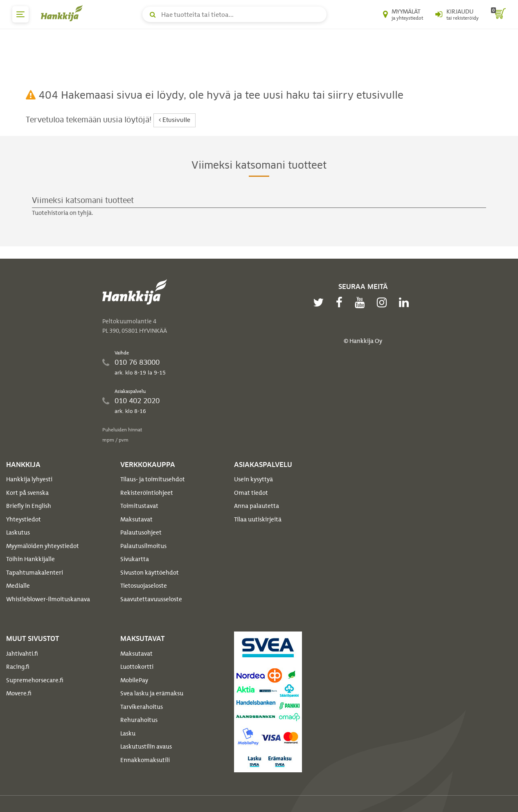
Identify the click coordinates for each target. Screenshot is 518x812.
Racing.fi (18, 667)
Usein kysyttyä (253, 479)
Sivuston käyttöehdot (150, 573)
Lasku (128, 733)
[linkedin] (406, 302)
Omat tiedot (251, 493)
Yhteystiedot (24, 519)
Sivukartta (135, 559)
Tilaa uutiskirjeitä (258, 519)
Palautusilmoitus (143, 546)
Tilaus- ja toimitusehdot (153, 479)
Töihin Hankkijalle (30, 559)
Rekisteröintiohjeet (147, 493)
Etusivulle (175, 120)
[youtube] (362, 302)
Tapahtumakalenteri (35, 573)
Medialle (18, 586)
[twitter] (320, 302)
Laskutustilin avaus (146, 747)
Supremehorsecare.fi (35, 680)
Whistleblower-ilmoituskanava (48, 599)
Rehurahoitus (139, 720)
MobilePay (134, 680)
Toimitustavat (139, 506)
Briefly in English (29, 506)
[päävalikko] (20, 14)
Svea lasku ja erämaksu (152, 693)
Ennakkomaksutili (145, 760)
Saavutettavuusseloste (151, 599)
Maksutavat (136, 519)
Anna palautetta (257, 506)
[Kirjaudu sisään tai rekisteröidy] (457, 14)
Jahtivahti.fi (22, 654)
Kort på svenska (27, 493)
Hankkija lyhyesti (29, 479)
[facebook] (341, 302)
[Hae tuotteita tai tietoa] (234, 14)
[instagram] (384, 302)
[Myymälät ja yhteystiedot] (403, 14)
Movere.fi (19, 693)
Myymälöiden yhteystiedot (43, 546)
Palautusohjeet (141, 532)
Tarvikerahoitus (142, 707)
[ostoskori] (498, 14)
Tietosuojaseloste (144, 586)
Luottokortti (137, 667)
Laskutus (18, 532)
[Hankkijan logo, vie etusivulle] (63, 13)
